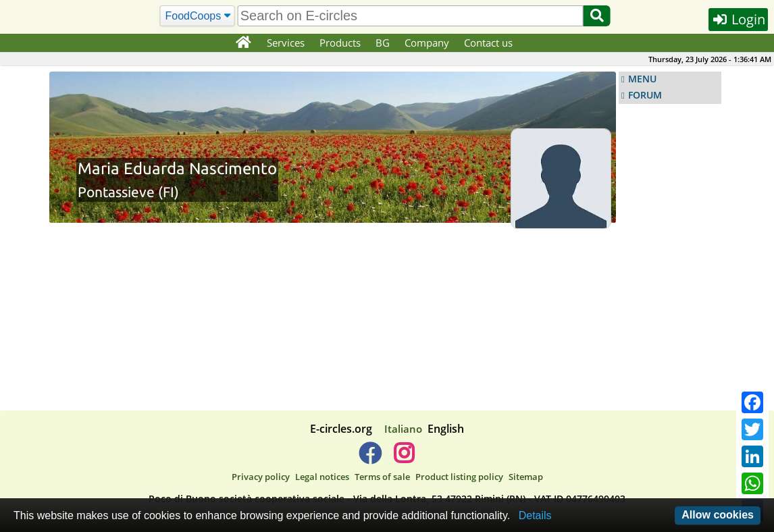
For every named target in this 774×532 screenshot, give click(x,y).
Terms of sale (382, 477)
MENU (642, 79)
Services (286, 43)
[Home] (243, 43)
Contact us (488, 43)
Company (427, 43)
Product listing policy (459, 477)
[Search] (198, 16)
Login (738, 19)
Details (535, 515)
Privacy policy (261, 477)
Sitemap (526, 477)
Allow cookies (718, 515)
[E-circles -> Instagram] (404, 458)
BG (383, 43)
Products (340, 43)
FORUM (645, 95)
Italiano (403, 429)
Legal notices (322, 477)
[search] (411, 16)
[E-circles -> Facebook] (370, 458)
